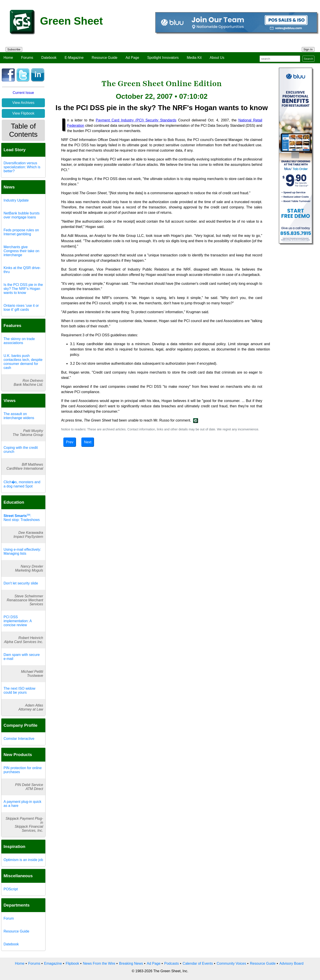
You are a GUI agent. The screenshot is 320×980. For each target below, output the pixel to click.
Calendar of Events (198, 963)
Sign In (308, 49)
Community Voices (231, 963)
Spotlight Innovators (163, 58)
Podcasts (172, 963)
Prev (70, 442)
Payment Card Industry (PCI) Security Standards (136, 120)
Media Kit (194, 58)
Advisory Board (291, 963)
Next (88, 442)
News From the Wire (99, 963)
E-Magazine (74, 58)
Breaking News (131, 963)
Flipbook (72, 963)
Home (8, 58)
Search (308, 59)
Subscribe (14, 49)
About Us (217, 58)
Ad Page (132, 58)
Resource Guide (105, 58)
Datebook (49, 58)
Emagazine (53, 963)
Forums (27, 58)
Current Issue (23, 93)
